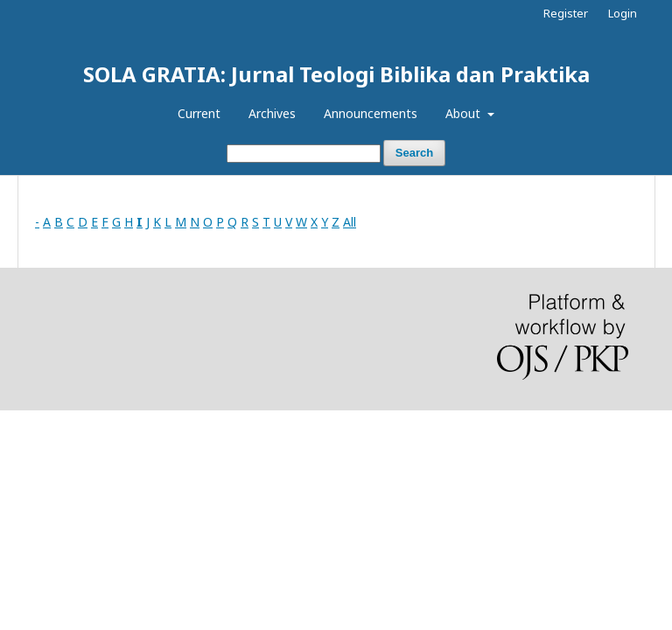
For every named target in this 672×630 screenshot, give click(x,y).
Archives (272, 113)
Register (566, 13)
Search (414, 153)
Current (199, 113)
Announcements (371, 113)
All (350, 222)
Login (623, 13)
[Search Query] (304, 154)
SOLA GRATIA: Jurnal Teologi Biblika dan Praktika (336, 74)
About (465, 113)
